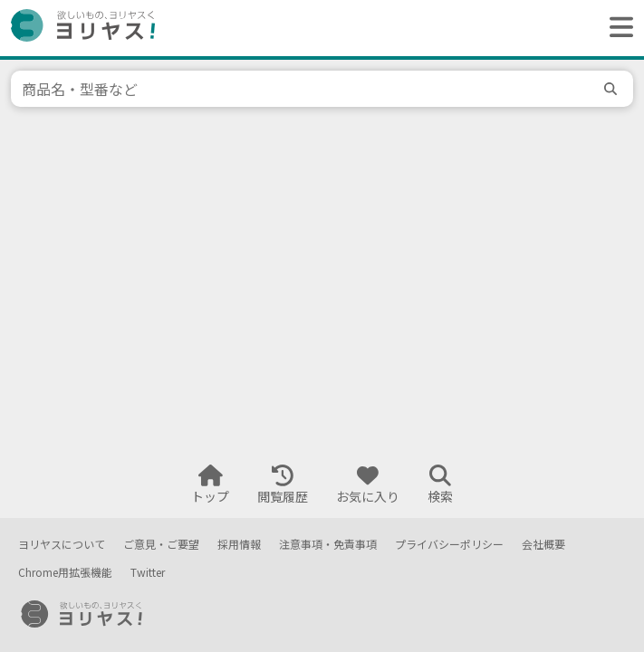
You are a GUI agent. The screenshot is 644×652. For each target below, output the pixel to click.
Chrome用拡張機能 (65, 573)
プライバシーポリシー (449, 545)
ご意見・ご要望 (161, 545)
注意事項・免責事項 (328, 545)
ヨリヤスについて (62, 545)
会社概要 (543, 545)
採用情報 (239, 545)
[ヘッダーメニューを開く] (617, 28)
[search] (613, 89)
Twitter (148, 573)
